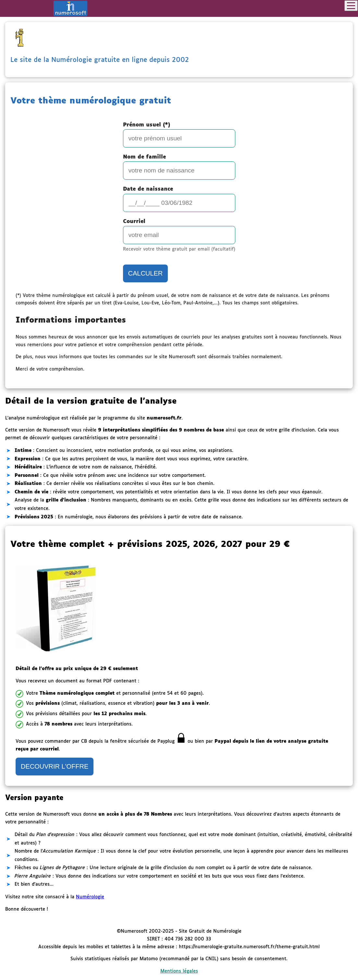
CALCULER (146, 273)
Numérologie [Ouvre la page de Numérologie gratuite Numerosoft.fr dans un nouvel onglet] (90, 897)
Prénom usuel (147, 125)
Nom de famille (144, 157)
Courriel (134, 222)
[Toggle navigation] (351, 6)
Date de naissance (148, 189)
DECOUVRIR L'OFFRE (55, 766)
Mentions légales (179, 971)
